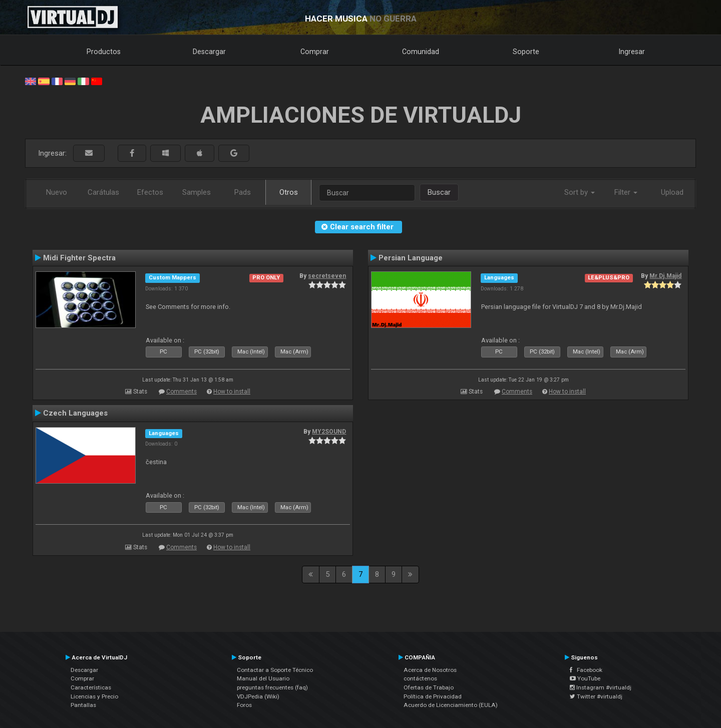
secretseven (327, 276)
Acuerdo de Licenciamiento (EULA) (451, 705)
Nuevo (57, 192)
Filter (626, 192)
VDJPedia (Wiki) (258, 696)
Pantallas (83, 705)
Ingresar (632, 52)
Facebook (586, 670)
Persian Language (411, 258)
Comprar (315, 52)
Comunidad (421, 52)
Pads (243, 192)
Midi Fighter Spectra (79, 258)
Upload (672, 192)
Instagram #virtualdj (601, 687)
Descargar (209, 52)
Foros (244, 705)
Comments (182, 392)
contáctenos (420, 678)
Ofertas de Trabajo (429, 687)
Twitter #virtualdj (596, 696)
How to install (232, 392)
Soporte (526, 52)
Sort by (580, 192)
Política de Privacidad (433, 696)
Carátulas (103, 192)
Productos (104, 52)
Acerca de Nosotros (430, 670)
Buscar (439, 192)
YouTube (585, 678)
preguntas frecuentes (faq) (272, 687)
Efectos (150, 192)
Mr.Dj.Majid (665, 276)
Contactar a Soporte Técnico (275, 670)
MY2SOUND (329, 432)
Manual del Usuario (263, 678)
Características (91, 687)
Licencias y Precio (94, 696)
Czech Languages (75, 413)
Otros (289, 192)
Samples (197, 192)
